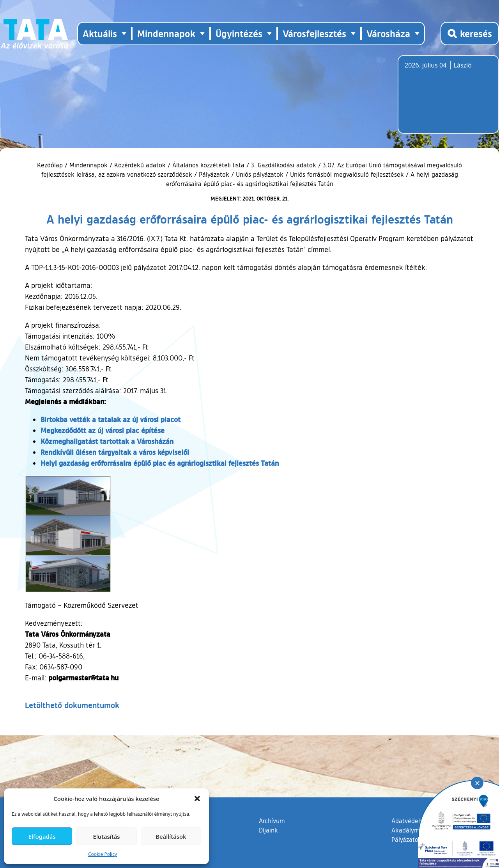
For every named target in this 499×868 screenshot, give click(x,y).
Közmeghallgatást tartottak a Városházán (107, 441)
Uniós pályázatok (260, 174)
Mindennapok (88, 165)
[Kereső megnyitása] (470, 34)
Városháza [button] (388, 33)
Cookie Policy (103, 854)
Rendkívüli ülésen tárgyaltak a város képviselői (115, 452)
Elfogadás (42, 836)
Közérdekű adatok (140, 165)
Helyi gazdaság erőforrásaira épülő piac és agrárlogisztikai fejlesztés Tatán (160, 463)
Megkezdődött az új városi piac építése (103, 430)
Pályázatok (214, 174)
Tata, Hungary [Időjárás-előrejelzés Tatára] (448, 99)
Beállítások (171, 836)
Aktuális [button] (100, 33)
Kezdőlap (51, 165)
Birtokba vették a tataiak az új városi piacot (111, 419)
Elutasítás (106, 836)
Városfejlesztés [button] (314, 33)
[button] (197, 799)
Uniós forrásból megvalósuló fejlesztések (347, 174)
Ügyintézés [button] (239, 33)
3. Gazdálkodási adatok (284, 165)
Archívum (272, 820)
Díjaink (268, 830)
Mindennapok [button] (166, 33)
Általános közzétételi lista (208, 165)
